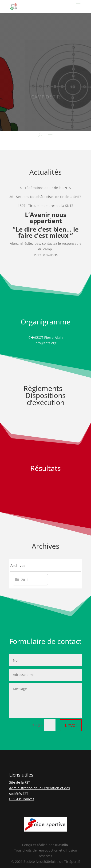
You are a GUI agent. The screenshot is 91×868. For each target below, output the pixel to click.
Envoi (71, 725)
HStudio (61, 845)
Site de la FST (20, 782)
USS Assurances (22, 799)
